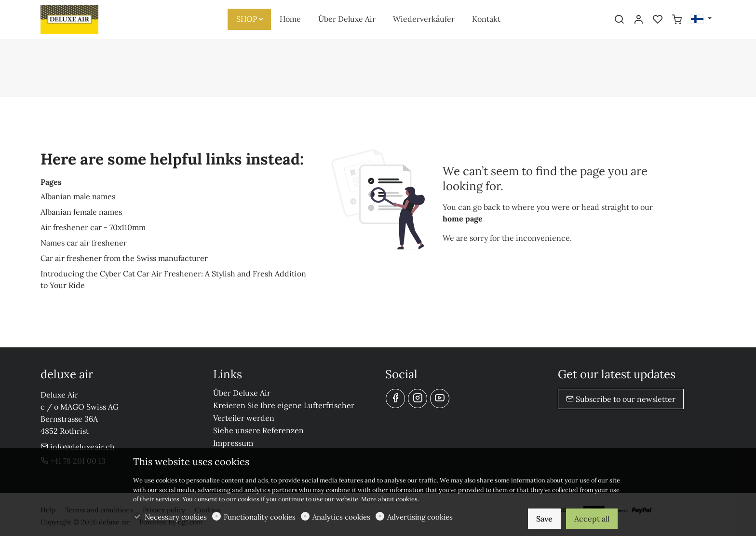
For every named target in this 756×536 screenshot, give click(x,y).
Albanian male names (78, 196)
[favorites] (658, 20)
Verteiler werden (244, 418)
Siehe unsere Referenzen (258, 430)
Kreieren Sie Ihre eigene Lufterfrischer (284, 405)
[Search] (619, 20)
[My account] (638, 20)
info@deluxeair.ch (78, 447)
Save (544, 519)
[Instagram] (418, 399)
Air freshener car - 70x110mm (93, 227)
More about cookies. (390, 499)
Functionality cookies (260, 517)
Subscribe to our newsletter (621, 399)
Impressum (233, 443)
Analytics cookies (341, 517)
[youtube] (440, 399)
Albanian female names (81, 212)
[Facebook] (395, 399)
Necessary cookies (176, 517)
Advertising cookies (420, 517)
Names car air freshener (84, 243)
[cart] (677, 20)
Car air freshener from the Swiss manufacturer (124, 258)
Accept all (592, 519)
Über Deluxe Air (242, 393)
